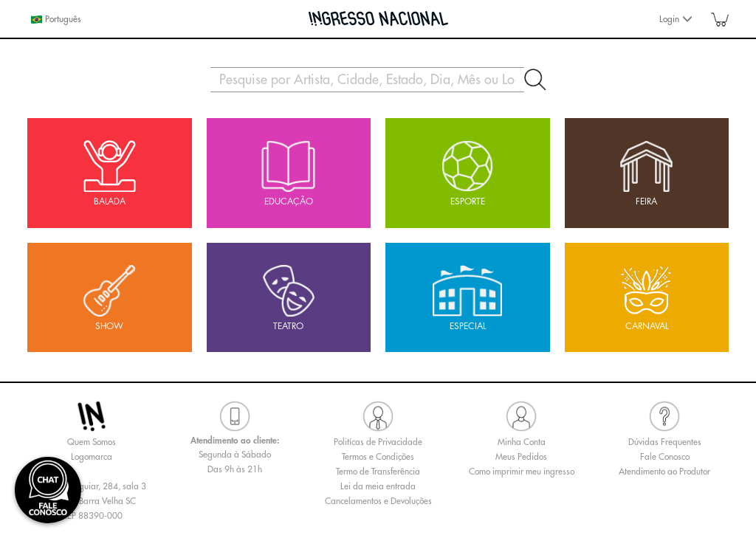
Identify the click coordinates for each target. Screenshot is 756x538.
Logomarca (92, 457)
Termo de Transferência (378, 472)
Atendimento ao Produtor (664, 472)
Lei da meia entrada (378, 486)
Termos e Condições (378, 457)
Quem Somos (92, 442)
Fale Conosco (665, 457)
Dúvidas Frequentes (665, 442)
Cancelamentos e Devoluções (378, 501)
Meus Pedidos (521, 457)
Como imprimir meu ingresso (522, 472)
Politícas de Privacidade (378, 442)
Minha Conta (522, 442)
